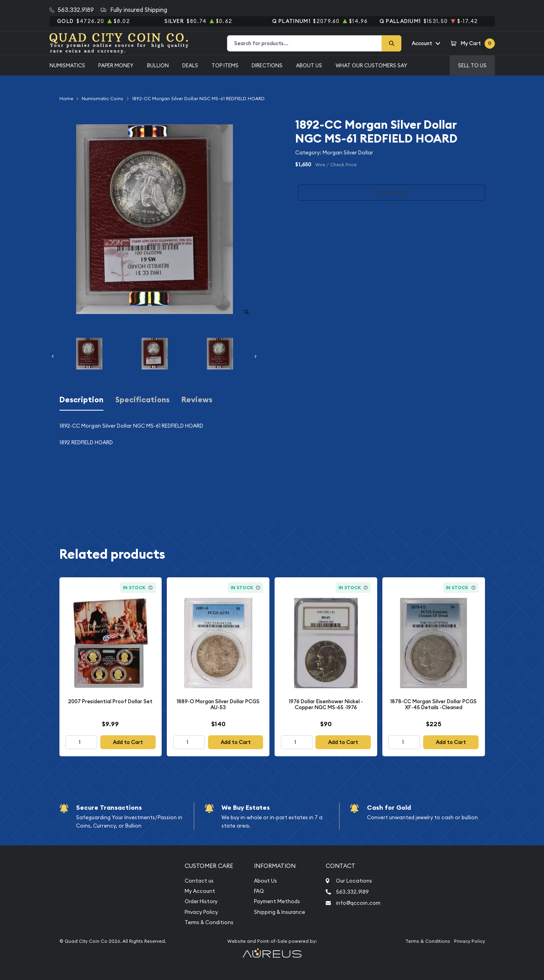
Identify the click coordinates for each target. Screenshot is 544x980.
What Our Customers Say (371, 65)
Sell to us (472, 65)
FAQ (259, 891)
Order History (201, 901)
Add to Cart (128, 742)
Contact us (199, 881)
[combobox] (304, 43)
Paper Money (116, 65)
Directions (267, 65)
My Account (200, 891)
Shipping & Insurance (280, 912)
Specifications (142, 400)
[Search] (391, 43)
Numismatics (67, 65)
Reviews (197, 400)
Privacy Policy (201, 912)
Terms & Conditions (209, 922)
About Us (309, 65)
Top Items (225, 65)
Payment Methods (277, 901)
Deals (190, 65)
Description (81, 400)
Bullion (158, 65)
